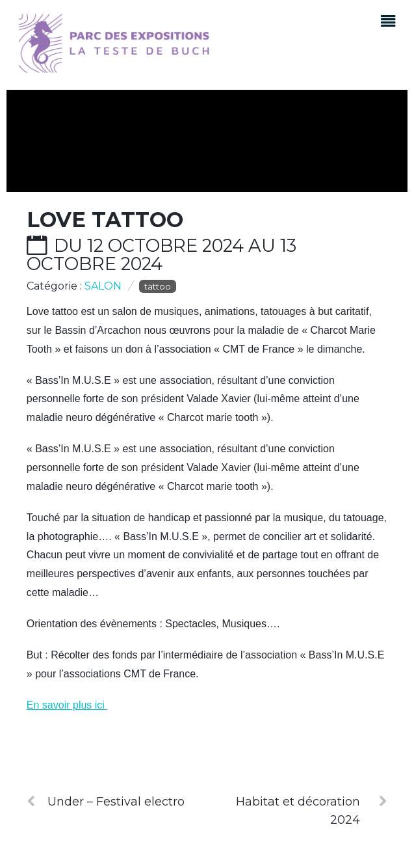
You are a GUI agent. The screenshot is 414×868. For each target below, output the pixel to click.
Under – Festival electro (106, 802)
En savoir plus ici (67, 705)
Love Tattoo (105, 220)
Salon (103, 286)
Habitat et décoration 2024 (312, 810)
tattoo (158, 286)
